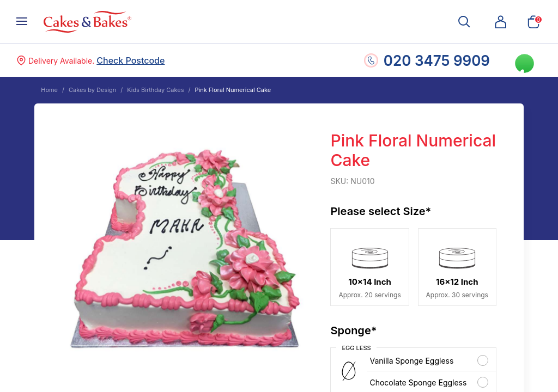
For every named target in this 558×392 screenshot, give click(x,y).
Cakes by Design (92, 90)
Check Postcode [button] (131, 60)
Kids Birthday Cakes (155, 90)
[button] (501, 22)
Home (49, 90)
